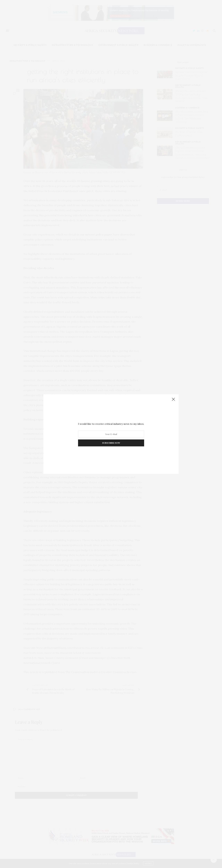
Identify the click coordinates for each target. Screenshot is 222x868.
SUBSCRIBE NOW (111, 443)
